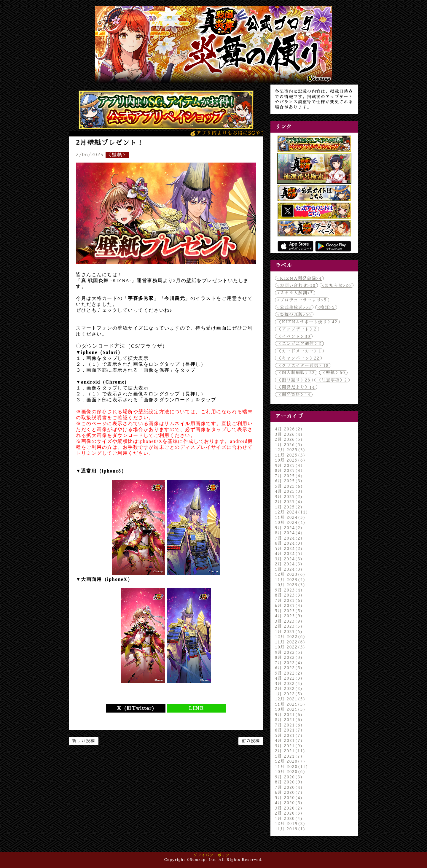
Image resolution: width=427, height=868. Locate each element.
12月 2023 (290, 574)
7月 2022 (289, 663)
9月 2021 (289, 715)
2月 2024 (289, 564)
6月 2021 (289, 730)
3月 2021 (289, 746)
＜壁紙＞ (117, 155)
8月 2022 (289, 657)
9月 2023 (289, 590)
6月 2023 (289, 605)
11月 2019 (290, 829)
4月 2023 (289, 616)
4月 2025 (289, 491)
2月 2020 (289, 813)
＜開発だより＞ (296, 387)
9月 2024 (289, 528)
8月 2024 (289, 533)
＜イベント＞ (294, 336)
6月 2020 (289, 792)
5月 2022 (289, 673)
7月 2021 (289, 725)
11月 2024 (290, 517)
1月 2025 (289, 507)
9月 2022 (289, 652)
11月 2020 (292, 767)
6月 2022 (289, 668)
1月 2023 (289, 632)
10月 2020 (290, 772)
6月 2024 (289, 543)
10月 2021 (290, 709)
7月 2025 (289, 476)
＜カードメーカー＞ (299, 351)
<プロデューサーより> (302, 300)
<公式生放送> (294, 307)
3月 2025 (289, 497)
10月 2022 (290, 647)
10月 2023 (290, 585)
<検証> (326, 307)
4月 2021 (289, 740)
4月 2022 (289, 678)
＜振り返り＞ (294, 380)
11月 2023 (290, 580)
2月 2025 (289, 502)
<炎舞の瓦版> (294, 314)
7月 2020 (289, 787)
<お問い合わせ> (296, 285)
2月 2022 (289, 689)
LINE (196, 708)
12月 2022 (290, 637)
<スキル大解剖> (295, 293)
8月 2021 (289, 720)
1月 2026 (289, 445)
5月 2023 (289, 611)
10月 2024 (290, 522)
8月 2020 (289, 782)
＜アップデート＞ (297, 329)
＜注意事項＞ (332, 380)
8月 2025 (289, 470)
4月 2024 (289, 554)
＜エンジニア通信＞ (299, 344)
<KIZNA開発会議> (299, 278)
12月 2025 (290, 450)
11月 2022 (290, 642)
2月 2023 (289, 626)
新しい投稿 (84, 741)
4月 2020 (289, 803)
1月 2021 (289, 756)
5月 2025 (289, 486)
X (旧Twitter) (136, 708)
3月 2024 (289, 559)
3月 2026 (289, 434)
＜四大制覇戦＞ (296, 373)
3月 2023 (289, 621)
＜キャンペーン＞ (298, 358)
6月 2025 (289, 481)
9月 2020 (289, 777)
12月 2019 (290, 824)
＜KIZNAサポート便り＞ (307, 322)
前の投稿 (251, 741)
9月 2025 (289, 465)
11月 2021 (290, 704)
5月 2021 (289, 735)
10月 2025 (290, 460)
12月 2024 (292, 512)
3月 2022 (289, 683)
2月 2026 (289, 439)
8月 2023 (289, 595)
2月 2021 (290, 751)
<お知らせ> (337, 285)
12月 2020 (290, 761)
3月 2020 (289, 808)
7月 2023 (289, 600)
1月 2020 (289, 818)
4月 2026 (289, 429)
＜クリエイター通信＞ (303, 365)
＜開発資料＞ (294, 395)
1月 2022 (289, 694)
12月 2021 (290, 699)
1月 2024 (289, 569)
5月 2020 (289, 798)
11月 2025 (290, 455)
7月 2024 (289, 538)
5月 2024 (289, 549)
